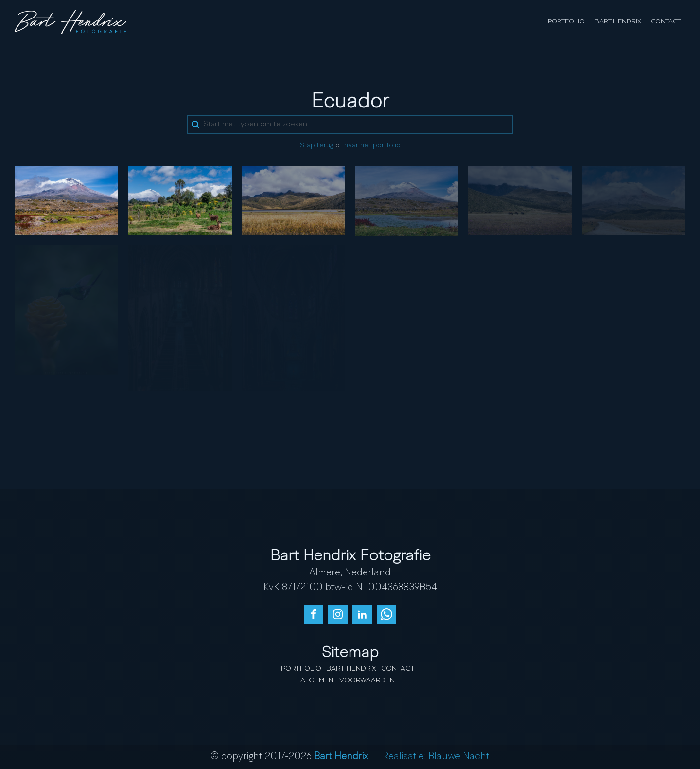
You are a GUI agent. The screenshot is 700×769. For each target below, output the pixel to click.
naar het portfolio (372, 146)
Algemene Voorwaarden (348, 680)
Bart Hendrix (618, 22)
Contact (666, 22)
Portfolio (566, 22)
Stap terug (317, 146)
